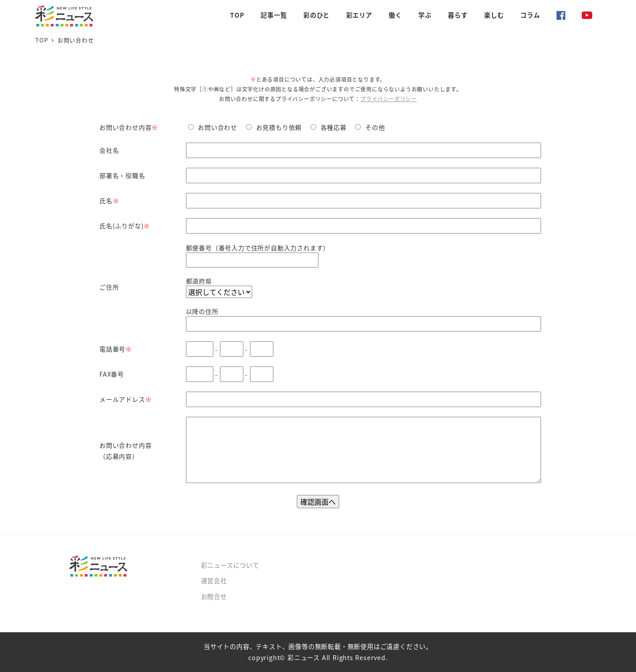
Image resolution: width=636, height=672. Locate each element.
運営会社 (214, 581)
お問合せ (214, 596)
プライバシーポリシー (389, 99)
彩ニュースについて (230, 565)
